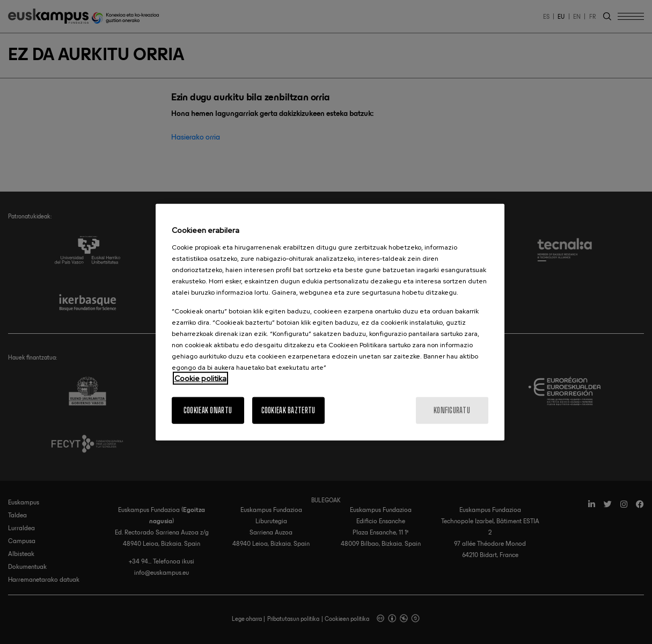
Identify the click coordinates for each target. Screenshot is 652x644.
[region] (330, 322)
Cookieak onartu (208, 410)
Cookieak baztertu (288, 410)
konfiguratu (452, 410)
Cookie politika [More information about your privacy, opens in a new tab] (200, 378)
